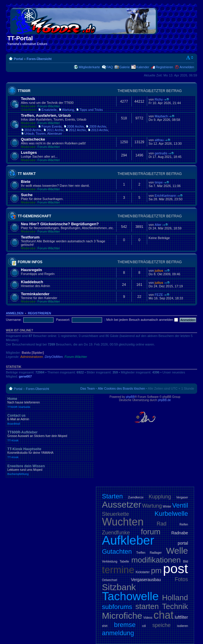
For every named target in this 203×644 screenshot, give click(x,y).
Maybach (161, 116)
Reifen (184, 524)
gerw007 (25, 376)
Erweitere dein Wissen (50, 470)
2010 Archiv (33, 130)
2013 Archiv (100, 130)
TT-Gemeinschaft (34, 216)
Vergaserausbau (146, 580)
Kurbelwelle (171, 514)
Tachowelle (130, 596)
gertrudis (161, 153)
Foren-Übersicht (39, 59)
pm (156, 570)
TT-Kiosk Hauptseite (50, 453)
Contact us (50, 419)
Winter (167, 507)
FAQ (110, 67)
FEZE (159, 295)
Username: (14, 320)
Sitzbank (119, 587)
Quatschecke (33, 139)
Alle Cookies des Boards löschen (121, 388)
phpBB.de (164, 400)
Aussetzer (122, 504)
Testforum (30, 237)
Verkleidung (110, 562)
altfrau (159, 140)
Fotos (181, 579)
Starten (113, 496)
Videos (148, 618)
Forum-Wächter (49, 106)
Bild (185, 562)
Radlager (156, 553)
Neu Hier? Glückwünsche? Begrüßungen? (60, 224)
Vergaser (182, 497)
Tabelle (124, 562)
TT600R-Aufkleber (50, 436)
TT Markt (27, 174)
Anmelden (187, 67)
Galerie (125, 67)
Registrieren (164, 67)
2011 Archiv (55, 130)
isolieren (183, 626)
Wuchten (123, 522)
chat (164, 615)
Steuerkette (116, 514)
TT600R (24, 91)
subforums (117, 607)
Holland (175, 598)
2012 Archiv (77, 130)
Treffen (141, 553)
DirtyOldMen (54, 357)
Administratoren (32, 357)
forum (151, 532)
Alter (158, 225)
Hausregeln (31, 270)
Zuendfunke (116, 533)
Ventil (180, 505)
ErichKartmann (165, 196)
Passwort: (63, 320)
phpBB (130, 397)
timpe (159, 182)
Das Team (88, 388)
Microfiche (122, 616)
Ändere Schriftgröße (190, 58)
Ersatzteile (49, 110)
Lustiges (29, 152)
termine (118, 570)
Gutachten (117, 552)
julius (159, 271)
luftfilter (181, 617)
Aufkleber (128, 540)
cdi (144, 626)
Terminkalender (35, 294)
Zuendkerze (136, 497)
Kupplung (160, 497)
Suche (27, 195)
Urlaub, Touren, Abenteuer (43, 134)
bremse (125, 625)
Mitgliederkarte (89, 67)
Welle (177, 551)
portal (183, 543)
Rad (162, 524)
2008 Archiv (75, 126)
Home (50, 403)
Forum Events (51, 126)
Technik (28, 99)
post (175, 569)
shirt (105, 626)
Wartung (68, 110)
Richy (159, 99)
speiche (162, 625)
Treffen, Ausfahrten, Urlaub (46, 115)
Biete (26, 182)
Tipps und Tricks (91, 110)
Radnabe (180, 533)
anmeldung (118, 633)
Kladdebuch (32, 282)
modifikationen (156, 560)
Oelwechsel (110, 580)
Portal (18, 59)
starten (147, 606)
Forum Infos (30, 262)
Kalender (143, 67)
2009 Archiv (98, 126)
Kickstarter (143, 572)
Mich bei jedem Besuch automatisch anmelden (142, 320)
